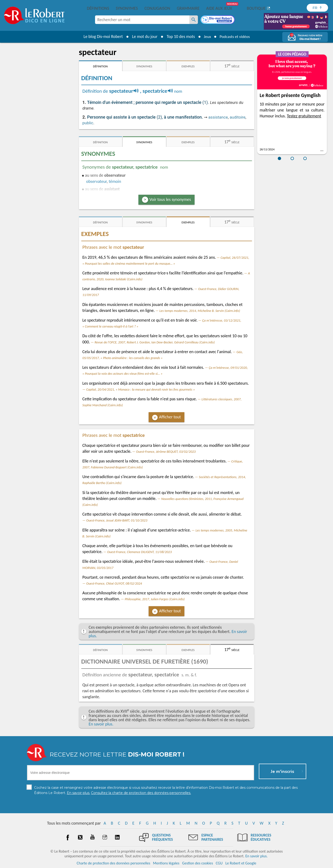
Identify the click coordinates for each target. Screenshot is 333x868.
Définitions (98, 8)
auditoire (238, 117)
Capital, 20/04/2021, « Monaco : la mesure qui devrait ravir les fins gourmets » (141, 389)
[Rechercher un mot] (194, 20)
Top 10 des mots (179, 37)
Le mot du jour (143, 37)
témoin (115, 181)
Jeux (206, 37)
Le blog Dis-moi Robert (102, 37)
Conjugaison (157, 8)
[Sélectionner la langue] (317, 8)
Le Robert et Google (241, 863)
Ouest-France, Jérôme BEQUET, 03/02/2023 (166, 452)
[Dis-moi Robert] (218, 20)
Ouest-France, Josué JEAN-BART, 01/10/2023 (117, 520)
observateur (97, 181)
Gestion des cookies (198, 863)
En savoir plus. (101, 724)
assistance (218, 117)
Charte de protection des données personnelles (114, 863)
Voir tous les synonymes (170, 199)
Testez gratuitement (304, 116)
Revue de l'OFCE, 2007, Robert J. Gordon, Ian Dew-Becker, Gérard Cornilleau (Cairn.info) (155, 342)
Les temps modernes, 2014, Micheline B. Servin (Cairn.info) (200, 311)
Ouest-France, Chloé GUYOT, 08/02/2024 (114, 583)
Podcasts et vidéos (235, 37)
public (88, 123)
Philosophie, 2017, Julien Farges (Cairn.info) (155, 599)
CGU (219, 863)
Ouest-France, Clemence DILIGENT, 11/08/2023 (139, 552)
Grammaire (188, 8)
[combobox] (142, 20)
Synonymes (127, 8)
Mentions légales (166, 863)
